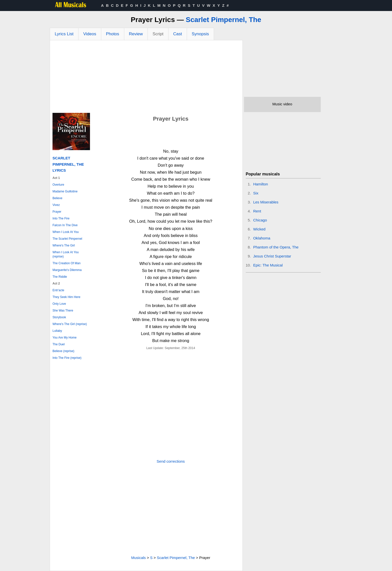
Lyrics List (64, 34)
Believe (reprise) (63, 351)
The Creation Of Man (66, 263)
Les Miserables (266, 202)
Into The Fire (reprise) (67, 358)
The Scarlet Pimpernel (67, 239)
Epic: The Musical (268, 265)
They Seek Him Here (66, 297)
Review (136, 34)
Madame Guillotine (65, 191)
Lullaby (57, 331)
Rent (257, 211)
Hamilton (261, 184)
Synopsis (200, 34)
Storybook (59, 317)
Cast (178, 34)
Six (256, 193)
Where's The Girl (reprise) (70, 324)
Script (158, 34)
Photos (113, 34)
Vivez (56, 205)
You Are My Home (64, 338)
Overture (58, 185)
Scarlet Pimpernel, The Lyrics (68, 164)
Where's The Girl (64, 245)
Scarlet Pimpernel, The (223, 20)
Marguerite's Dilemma (67, 270)
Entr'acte (58, 290)
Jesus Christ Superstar (272, 256)
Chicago (260, 220)
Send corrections (171, 461)
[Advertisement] (146, 78)
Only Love (59, 304)
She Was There (63, 311)
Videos (90, 34)
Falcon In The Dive (65, 225)
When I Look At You (66, 232)
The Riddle (60, 277)
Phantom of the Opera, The (276, 247)
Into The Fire (61, 218)
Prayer (57, 212)
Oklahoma (262, 238)
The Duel (59, 344)
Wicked (259, 229)
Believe (57, 198)
